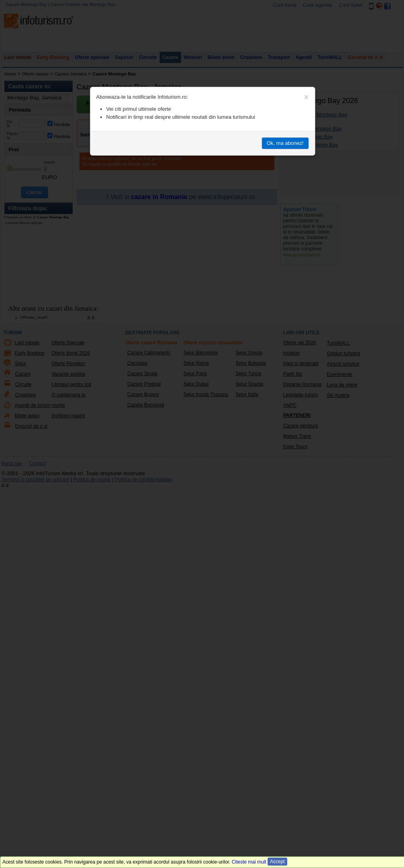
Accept (277, 862)
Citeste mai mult (249, 862)
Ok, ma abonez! (285, 143)
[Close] (307, 97)
